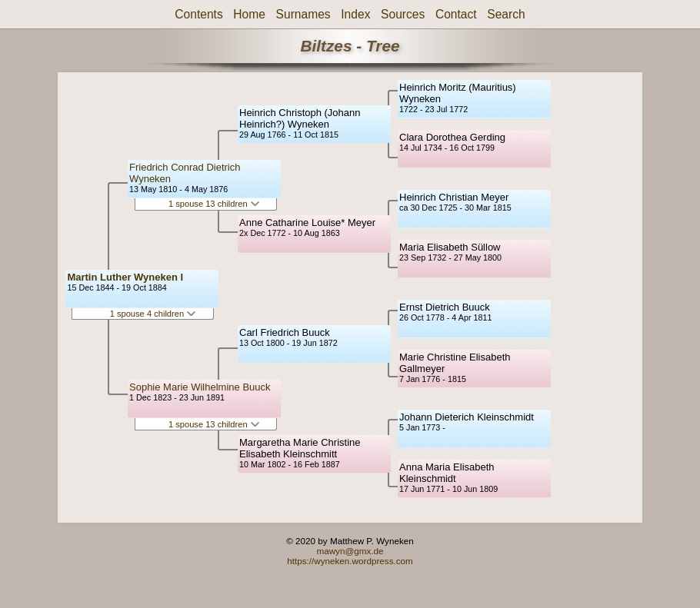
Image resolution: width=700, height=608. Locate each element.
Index (355, 14)
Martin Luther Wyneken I (125, 277)
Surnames (303, 14)
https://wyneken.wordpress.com (350, 561)
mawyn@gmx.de (350, 551)
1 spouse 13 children (214, 204)
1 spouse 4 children (153, 314)
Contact (456, 14)
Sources (403, 14)
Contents (198, 14)
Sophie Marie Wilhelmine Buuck (200, 387)
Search (506, 14)
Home (249, 14)
